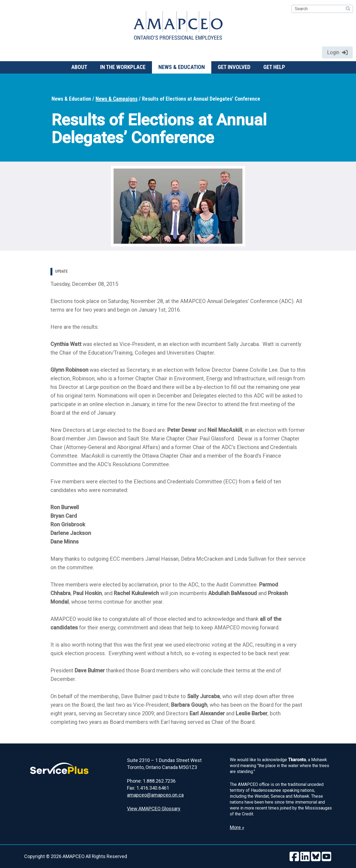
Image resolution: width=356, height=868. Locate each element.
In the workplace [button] (123, 67)
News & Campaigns (117, 99)
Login (337, 52)
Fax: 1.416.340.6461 (148, 788)
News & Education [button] (182, 67)
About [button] (79, 67)
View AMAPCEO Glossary (154, 809)
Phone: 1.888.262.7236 (151, 781)
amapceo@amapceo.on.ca (155, 795)
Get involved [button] (234, 67)
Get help (274, 67)
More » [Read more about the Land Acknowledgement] (237, 827)
